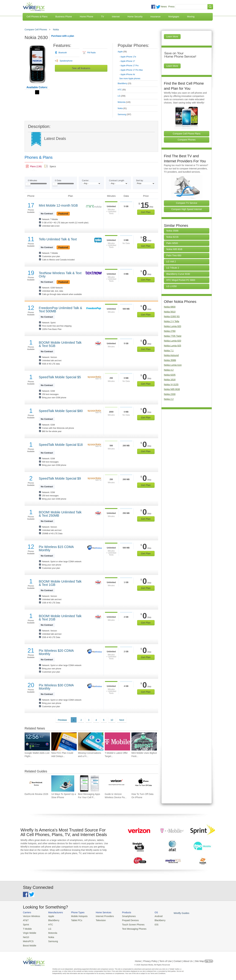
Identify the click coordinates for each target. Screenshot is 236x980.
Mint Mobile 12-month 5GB (58, 205)
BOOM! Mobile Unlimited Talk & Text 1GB (60, 583)
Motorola (51, 932)
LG (48, 928)
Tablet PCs (75, 920)
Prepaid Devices (126, 920)
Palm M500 (172, 243)
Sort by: (140, 180)
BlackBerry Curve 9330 (178, 274)
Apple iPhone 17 (128, 61)
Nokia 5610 (170, 312)
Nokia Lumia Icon (173, 365)
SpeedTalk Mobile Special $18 (61, 445)
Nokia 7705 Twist (173, 336)
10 (112, 720)
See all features (81, 68)
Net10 (26, 936)
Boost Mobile (29, 944)
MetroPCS (28, 940)
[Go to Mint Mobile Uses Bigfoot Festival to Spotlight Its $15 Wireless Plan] (144, 741)
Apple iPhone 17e (128, 57)
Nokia (56, 30)
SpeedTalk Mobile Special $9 (60, 478)
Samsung (52, 940)
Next (122, 720)
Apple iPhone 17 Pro (129, 66)
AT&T (26, 920)
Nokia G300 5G (172, 316)
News (164, 6)
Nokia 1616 (170, 380)
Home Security (135, 17)
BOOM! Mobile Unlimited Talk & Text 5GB (60, 344)
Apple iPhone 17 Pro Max (132, 70)
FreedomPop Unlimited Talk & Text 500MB (60, 310)
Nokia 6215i (172, 237)
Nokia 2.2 (169, 399)
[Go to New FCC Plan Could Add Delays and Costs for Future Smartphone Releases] (64, 741)
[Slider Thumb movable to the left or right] (28, 185)
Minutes (32, 180)
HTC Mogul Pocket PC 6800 (181, 280)
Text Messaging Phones (130, 928)
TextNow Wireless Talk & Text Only (60, 275)
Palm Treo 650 (174, 255)
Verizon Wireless (31, 916)
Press (171, 6)
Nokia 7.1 (169, 351)
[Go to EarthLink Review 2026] (36, 783)
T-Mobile (27, 928)
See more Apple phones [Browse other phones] (130, 79)
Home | (139, 959)
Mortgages (174, 17)
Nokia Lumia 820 (172, 341)
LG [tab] (122, 96)
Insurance (155, 17)
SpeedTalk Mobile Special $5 (60, 377)
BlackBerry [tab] (124, 83)
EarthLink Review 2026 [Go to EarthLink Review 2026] (36, 794)
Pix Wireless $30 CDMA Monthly (56, 687)
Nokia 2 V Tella (172, 321)
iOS (151, 924)
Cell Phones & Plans (37, 17)
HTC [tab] (122, 90)
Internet (116, 17)
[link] (34, 166)
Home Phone (87, 17)
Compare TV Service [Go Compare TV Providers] (187, 203)
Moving (191, 17)
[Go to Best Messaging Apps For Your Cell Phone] (89, 783)
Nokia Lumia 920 (172, 326)
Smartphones (125, 916)
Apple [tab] (122, 52)
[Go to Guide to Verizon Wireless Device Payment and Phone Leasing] (116, 783)
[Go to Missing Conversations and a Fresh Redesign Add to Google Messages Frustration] (91, 741)
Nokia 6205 (170, 375)
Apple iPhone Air (128, 74)
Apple (50, 916)
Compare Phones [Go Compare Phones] (187, 140)
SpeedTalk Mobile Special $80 (61, 411)
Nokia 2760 (170, 331)
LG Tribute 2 (173, 268)
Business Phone (64, 17)
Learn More (172, 37)
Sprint (26, 924)
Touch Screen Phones (129, 924)
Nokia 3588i (172, 231)
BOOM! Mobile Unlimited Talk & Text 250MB (60, 514)
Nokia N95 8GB (174, 249)
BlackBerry (52, 920)
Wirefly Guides (175, 913)
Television (98, 920)
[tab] (138, 63)
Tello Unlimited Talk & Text (58, 239)
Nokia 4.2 (169, 370)
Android (153, 916)
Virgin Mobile (29, 932)
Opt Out (209, 959)
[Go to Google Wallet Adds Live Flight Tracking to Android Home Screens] (37, 741)
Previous (62, 720)
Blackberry (154, 920)
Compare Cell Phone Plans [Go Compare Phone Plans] (187, 134)
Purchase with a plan (63, 36)
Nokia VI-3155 (171, 384)
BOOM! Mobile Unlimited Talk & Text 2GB (60, 618)
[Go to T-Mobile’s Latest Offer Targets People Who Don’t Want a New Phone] (117, 741)
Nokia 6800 (170, 307)
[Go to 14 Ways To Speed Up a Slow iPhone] (63, 783)
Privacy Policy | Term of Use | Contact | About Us (168, 959)
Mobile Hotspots (77, 916)
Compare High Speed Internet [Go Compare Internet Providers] (187, 209)
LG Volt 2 (171, 262)
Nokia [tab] (122, 108)
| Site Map (199, 959)
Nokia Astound (171, 355)
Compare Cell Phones (36, 30)
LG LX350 (172, 286)
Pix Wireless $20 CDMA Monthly (56, 652)
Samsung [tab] (124, 114)
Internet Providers (102, 916)
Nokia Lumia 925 (172, 346)
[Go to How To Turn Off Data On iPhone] (143, 783)
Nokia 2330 (170, 394)
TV (103, 17)
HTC (49, 924)
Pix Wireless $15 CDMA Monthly (56, 548)
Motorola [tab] (124, 102)
